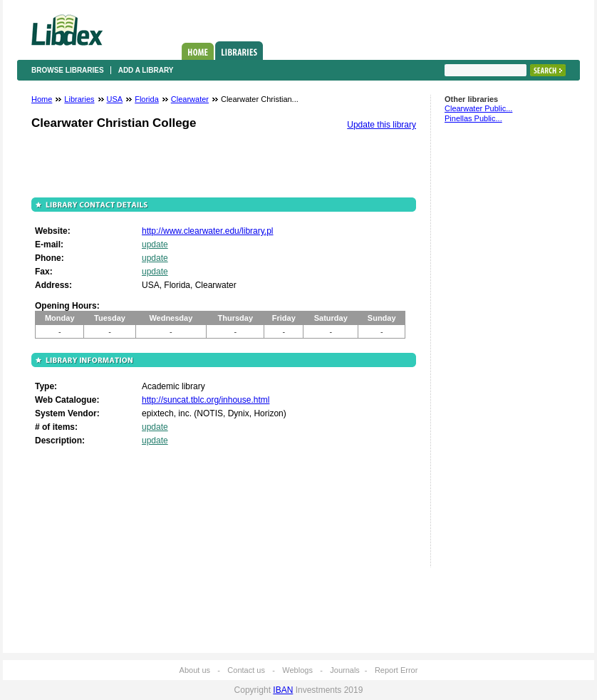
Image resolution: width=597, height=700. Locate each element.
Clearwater (190, 99)
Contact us (246, 670)
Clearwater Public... (478, 108)
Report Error (396, 670)
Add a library (146, 70)
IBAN (283, 690)
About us (195, 670)
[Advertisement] (487, 351)
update (155, 245)
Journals (345, 670)
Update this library (381, 125)
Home (198, 51)
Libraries (239, 51)
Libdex (67, 30)
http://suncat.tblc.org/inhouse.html (206, 400)
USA (115, 99)
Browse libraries (68, 70)
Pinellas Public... (473, 118)
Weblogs (297, 670)
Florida (147, 99)
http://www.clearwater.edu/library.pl (208, 231)
